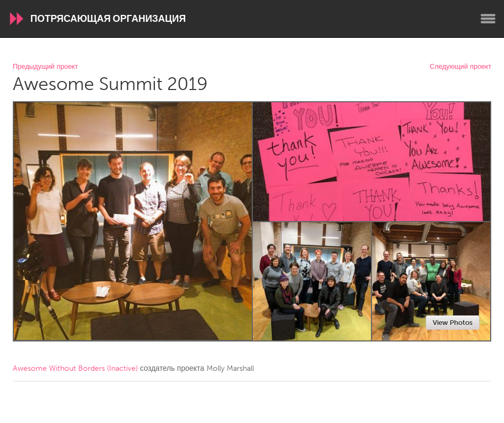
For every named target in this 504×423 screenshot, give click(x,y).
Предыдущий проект (45, 67)
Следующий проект (460, 67)
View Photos (453, 323)
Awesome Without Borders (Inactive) (75, 368)
